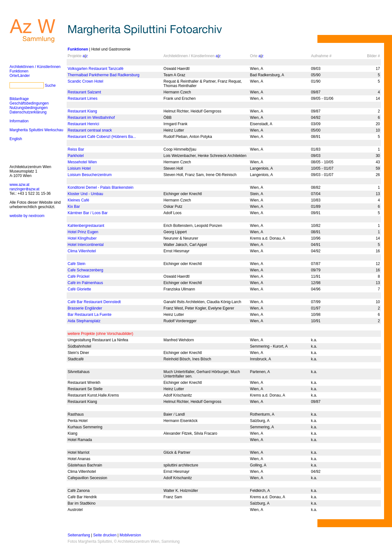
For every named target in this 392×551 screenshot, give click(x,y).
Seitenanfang (79, 535)
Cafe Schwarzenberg (85, 270)
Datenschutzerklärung (28, 112)
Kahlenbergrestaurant (86, 226)
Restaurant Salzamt (84, 92)
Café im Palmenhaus (85, 283)
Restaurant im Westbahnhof (91, 118)
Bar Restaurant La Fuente (90, 315)
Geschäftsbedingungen (29, 103)
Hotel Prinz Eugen (83, 232)
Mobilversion (130, 535)
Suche (50, 85)
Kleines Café (78, 200)
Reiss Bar (76, 149)
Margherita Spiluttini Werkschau (36, 130)
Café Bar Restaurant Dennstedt (94, 302)
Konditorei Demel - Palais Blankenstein (100, 187)
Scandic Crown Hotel (85, 81)
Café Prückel (79, 276)
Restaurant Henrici (83, 124)
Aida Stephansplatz (84, 321)
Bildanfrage (19, 99)
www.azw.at (20, 185)
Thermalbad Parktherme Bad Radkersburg (103, 75)
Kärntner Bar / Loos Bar (88, 213)
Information (19, 121)
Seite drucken (105, 535)
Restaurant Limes (83, 99)
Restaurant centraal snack (90, 130)
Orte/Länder (20, 76)
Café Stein (76, 264)
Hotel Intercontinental (86, 245)
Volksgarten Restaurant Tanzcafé (96, 69)
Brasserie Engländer (85, 308)
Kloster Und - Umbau (85, 194)
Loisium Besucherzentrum (90, 175)
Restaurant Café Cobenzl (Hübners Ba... (102, 137)
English (16, 139)
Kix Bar (74, 207)
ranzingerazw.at (24, 189)
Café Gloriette (79, 289)
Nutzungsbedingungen (29, 108)
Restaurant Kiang (82, 111)
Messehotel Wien (82, 162)
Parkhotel (76, 156)
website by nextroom (27, 216)
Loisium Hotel (79, 168)
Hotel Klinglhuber (82, 238)
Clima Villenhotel (82, 251)
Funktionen (19, 71)
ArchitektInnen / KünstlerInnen (35, 67)
